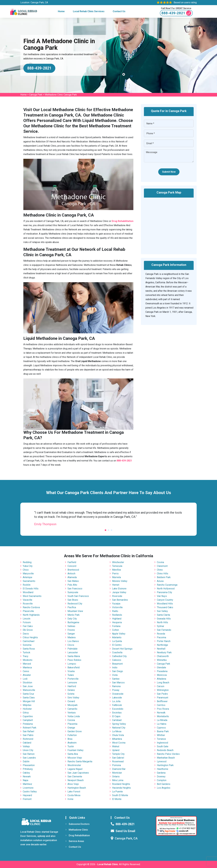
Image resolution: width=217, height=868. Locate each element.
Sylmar (160, 626)
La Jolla (116, 701)
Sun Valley (162, 611)
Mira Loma (118, 780)
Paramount (163, 698)
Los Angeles (164, 788)
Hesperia (117, 622)
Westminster (74, 765)
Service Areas (75, 841)
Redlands (117, 615)
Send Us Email (125, 831)
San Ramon (29, 754)
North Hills (162, 622)
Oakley (26, 773)
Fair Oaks (28, 626)
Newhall (161, 649)
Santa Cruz (28, 694)
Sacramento (29, 581)
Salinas (71, 626)
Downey (161, 777)
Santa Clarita (163, 615)
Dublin (26, 761)
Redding (27, 562)
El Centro (117, 645)
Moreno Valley (120, 581)
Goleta (71, 694)
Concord (72, 566)
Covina (160, 562)
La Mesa (117, 731)
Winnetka (162, 660)
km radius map (169, 224)
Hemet (116, 585)
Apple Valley (119, 634)
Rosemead (118, 761)
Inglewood (162, 743)
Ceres (26, 671)
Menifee (117, 570)
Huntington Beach (77, 788)
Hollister (27, 709)
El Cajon (116, 716)
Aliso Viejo (73, 784)
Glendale (161, 668)
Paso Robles (74, 660)
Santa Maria (74, 656)
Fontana (116, 626)
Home (61, 11)
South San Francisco (78, 596)
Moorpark (73, 705)
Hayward (27, 795)
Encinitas (117, 713)
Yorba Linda (74, 716)
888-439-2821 (176, 13)
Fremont (27, 799)
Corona (71, 720)
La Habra (162, 724)
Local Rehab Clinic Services (89, 11)
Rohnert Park (30, 728)
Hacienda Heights (121, 788)
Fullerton (72, 735)
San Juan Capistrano (78, 773)
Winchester (118, 562)
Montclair (117, 773)
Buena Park (163, 731)
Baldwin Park (164, 577)
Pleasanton (29, 765)
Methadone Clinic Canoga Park (61, 95)
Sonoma (27, 645)
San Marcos (118, 683)
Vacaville (28, 600)
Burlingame (73, 622)
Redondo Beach (165, 750)
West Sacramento (32, 596)
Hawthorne (163, 769)
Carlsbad (117, 720)
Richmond (28, 739)
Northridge (162, 645)
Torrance (161, 739)
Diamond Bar (119, 769)
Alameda (72, 577)
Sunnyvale (73, 592)
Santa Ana (73, 754)
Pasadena (162, 671)
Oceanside (118, 694)
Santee (116, 679)
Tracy (26, 656)
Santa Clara (29, 698)
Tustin (71, 746)
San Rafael (28, 731)
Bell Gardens (164, 784)
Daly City (72, 619)
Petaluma (28, 724)
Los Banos (73, 641)
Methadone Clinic (77, 830)
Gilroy (26, 713)
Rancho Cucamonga (167, 585)
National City (119, 728)
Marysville (28, 574)
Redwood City (75, 604)
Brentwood (73, 570)
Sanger (71, 634)
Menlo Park (74, 615)
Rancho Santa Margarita (80, 761)
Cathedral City (119, 656)
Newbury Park (164, 652)
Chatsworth (163, 656)
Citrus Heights (30, 637)
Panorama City (164, 592)
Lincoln (27, 619)
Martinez (27, 784)
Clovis (71, 645)
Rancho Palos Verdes (168, 754)
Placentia (72, 724)
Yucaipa (116, 604)
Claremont (162, 566)
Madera (72, 637)
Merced (27, 664)
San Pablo (28, 735)
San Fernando (164, 630)
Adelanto (117, 637)
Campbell (28, 720)
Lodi (25, 679)
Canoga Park (36, 95)
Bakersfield (74, 668)
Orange (71, 728)
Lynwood (162, 761)
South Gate (163, 746)
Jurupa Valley (119, 592)
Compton (162, 780)
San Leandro (29, 758)
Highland (117, 619)
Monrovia (162, 675)
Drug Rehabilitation (78, 835)
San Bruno (73, 600)
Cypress (161, 728)
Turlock (27, 652)
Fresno (71, 630)
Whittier (161, 735)
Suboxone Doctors (78, 824)
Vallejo (26, 746)
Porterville (73, 679)
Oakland (27, 743)
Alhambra (117, 739)
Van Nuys (162, 596)
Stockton (27, 683)
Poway (116, 690)
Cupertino (28, 716)
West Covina (119, 743)
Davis (26, 634)
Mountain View (75, 611)
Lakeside (117, 698)
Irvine (70, 799)
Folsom (27, 622)
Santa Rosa (29, 649)
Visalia (71, 671)
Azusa (160, 581)
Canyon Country (165, 600)
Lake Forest (74, 792)
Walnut (116, 746)
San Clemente (75, 777)
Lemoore (72, 683)
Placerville (28, 611)
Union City (28, 750)
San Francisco (75, 589)
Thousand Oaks (165, 607)
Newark (27, 777)
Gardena (161, 773)
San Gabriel (118, 758)
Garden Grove (75, 731)
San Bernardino (120, 600)
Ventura (72, 713)
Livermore (28, 788)
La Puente (117, 792)
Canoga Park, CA (39, 2)
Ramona (116, 686)
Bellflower (162, 701)
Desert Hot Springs (122, 649)
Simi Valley (73, 698)
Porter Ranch (164, 641)
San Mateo (73, 581)
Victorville (117, 607)
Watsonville (29, 690)
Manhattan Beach (166, 758)
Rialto (115, 611)
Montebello (163, 716)
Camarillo (72, 709)
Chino (160, 570)
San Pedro (162, 694)
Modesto (28, 660)
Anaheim (72, 743)
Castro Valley (30, 792)
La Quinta (117, 641)
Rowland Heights (121, 784)
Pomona (116, 765)
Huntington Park (165, 765)
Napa (25, 780)
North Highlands (31, 615)
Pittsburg (28, 769)
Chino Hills (163, 574)
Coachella (117, 652)
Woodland (28, 592)
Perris (115, 574)
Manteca (27, 668)
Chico (26, 570)
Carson (161, 686)
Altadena (161, 679)
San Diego (118, 671)
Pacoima (161, 637)
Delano (71, 690)
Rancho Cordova (31, 607)
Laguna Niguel (75, 769)
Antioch (71, 574)
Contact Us (119, 11)
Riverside (117, 596)
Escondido (118, 709)
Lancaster (73, 652)
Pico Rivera (163, 709)
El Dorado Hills (31, 589)
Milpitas (27, 705)
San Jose (28, 686)
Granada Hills (164, 619)
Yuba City (28, 566)
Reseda (161, 634)
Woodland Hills (165, 604)
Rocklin (27, 585)
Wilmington (163, 690)
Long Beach (163, 683)
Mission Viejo (75, 758)
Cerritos (161, 705)
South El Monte (120, 795)
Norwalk (161, 713)
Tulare (71, 675)
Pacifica (72, 607)
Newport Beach (76, 780)
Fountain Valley (75, 750)
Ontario (116, 777)
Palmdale (72, 649)
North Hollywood (166, 589)
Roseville (28, 604)
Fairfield (72, 562)
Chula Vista (118, 735)
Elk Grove (28, 630)
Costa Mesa (74, 795)
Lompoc (72, 664)
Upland (116, 750)
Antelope (28, 577)
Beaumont (117, 664)
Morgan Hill (29, 701)
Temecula (117, 566)
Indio (115, 668)
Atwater (27, 675)
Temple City (118, 754)
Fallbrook (117, 705)
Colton (116, 630)
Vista (115, 675)
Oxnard (71, 701)
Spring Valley (119, 724)
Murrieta (116, 577)
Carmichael (29, 641)
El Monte (117, 799)
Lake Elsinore (119, 589)
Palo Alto (72, 585)
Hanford (72, 686)
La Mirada (162, 720)
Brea (70, 739)
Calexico (117, 660)
